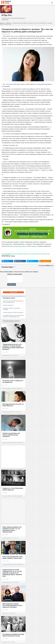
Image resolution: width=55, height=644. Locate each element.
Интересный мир (6, 355)
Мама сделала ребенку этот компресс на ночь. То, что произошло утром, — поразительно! (12, 529)
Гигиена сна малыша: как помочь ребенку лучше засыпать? (11, 435)
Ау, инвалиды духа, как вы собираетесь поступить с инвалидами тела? (13, 316)
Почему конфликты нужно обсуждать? (13, 312)
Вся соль (2, 23)
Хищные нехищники (8, 305)
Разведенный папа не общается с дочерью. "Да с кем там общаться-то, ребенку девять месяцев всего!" (26, 24)
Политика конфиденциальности (11, 322)
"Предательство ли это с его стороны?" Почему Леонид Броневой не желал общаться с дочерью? (13, 347)
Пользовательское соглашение (11, 320)
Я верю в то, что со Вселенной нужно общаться (13, 489)
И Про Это (7, 15)
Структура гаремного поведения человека (12, 309)
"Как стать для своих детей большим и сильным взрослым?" (13, 302)
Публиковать (12, 284)
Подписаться (13, 292)
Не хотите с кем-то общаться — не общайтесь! (13, 381)
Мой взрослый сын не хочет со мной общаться (13, 405)
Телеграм (34, 246)
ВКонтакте (11, 246)
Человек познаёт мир (7, 412)
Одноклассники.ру (21, 246)
